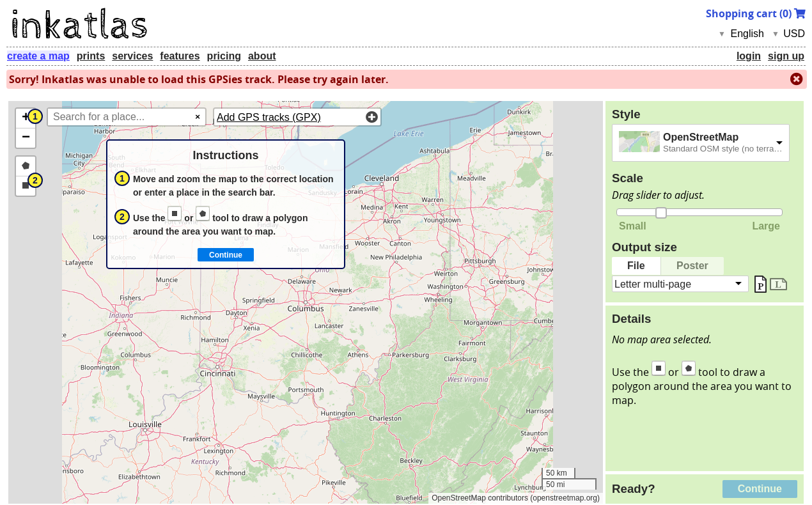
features (180, 56)
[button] (26, 119)
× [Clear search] (198, 117)
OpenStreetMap (701, 137)
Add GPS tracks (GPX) (269, 117)
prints (91, 56)
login (749, 56)
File (636, 266)
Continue (760, 489)
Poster (692, 266)
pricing (224, 56)
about (262, 56)
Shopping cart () (756, 13)
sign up (786, 56)
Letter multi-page (653, 284)
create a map (38, 56)
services (132, 56)
